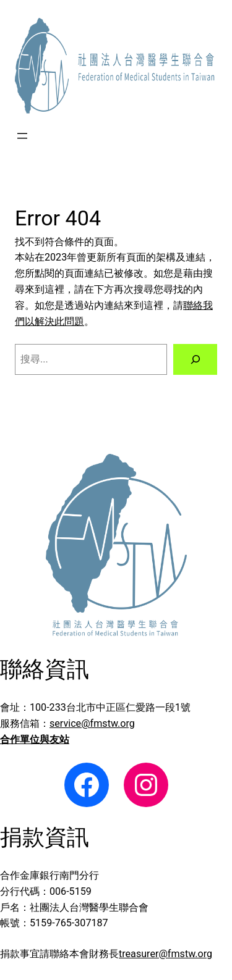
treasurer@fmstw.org (165, 954)
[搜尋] (195, 359)
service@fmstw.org (92, 723)
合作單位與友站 (35, 739)
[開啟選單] (22, 136)
